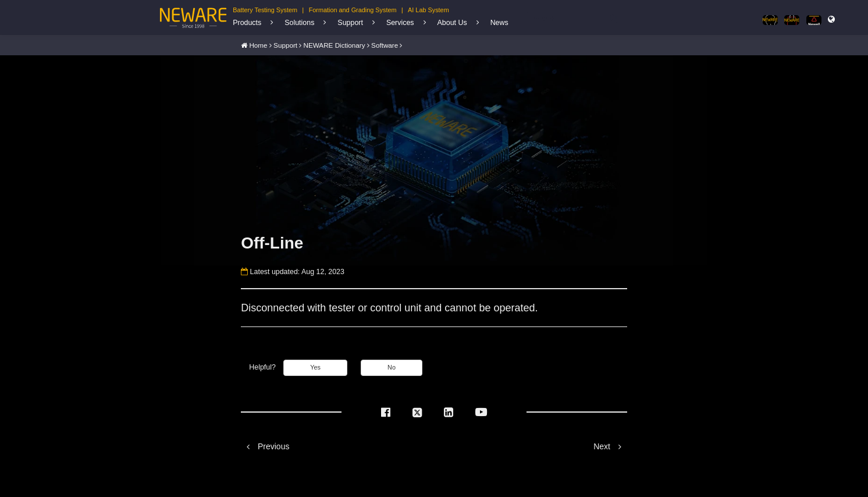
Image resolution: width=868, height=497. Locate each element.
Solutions (299, 23)
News (499, 23)
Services (400, 23)
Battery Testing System (265, 10)
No (392, 367)
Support (350, 23)
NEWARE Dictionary (335, 45)
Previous (265, 445)
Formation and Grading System (353, 10)
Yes (315, 367)
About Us (452, 23)
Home (258, 45)
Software (385, 45)
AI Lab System (428, 10)
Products (247, 23)
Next (610, 445)
